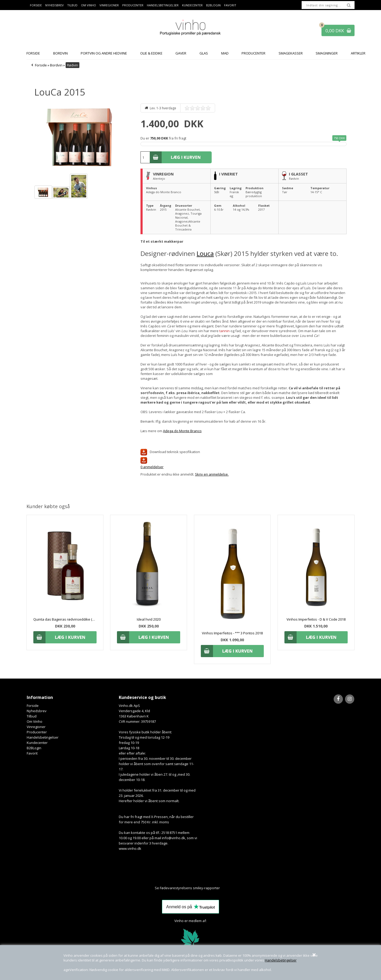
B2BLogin (213, 5)
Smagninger (327, 53)
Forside (36, 5)
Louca (205, 253)
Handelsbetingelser (281, 960)
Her (223, 888)
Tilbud (72, 5)
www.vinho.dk (130, 848)
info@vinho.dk (174, 838)
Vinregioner (109, 5)
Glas (204, 53)
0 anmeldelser (152, 467)
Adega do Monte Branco (182, 431)
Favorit (230, 5)
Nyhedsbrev (55, 5)
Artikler (358, 53)
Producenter (133, 5)
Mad (225, 53)
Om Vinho (89, 5)
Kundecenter (192, 5)
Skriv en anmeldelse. (212, 474)
